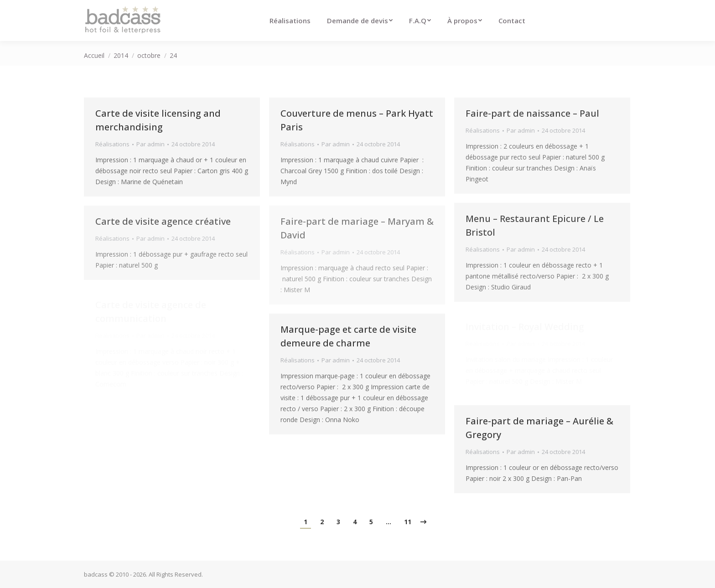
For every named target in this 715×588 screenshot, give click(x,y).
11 (408, 522)
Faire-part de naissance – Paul (532, 113)
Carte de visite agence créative (163, 221)
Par (150, 144)
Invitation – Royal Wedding (525, 327)
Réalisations (112, 144)
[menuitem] (290, 21)
